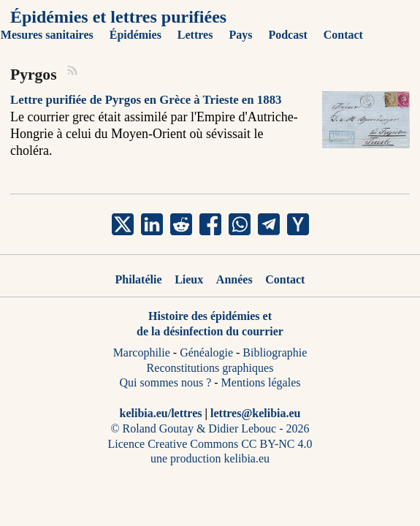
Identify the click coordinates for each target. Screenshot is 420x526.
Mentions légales (261, 382)
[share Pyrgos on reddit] (181, 224)
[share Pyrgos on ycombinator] (298, 224)
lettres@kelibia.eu (255, 413)
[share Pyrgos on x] (123, 224)
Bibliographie (275, 352)
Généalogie (206, 352)
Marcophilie (142, 352)
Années (234, 279)
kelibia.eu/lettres (160, 413)
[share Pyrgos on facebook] (210, 224)
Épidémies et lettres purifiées (118, 17)
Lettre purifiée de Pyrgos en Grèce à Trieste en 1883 (146, 100)
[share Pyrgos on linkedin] (152, 224)
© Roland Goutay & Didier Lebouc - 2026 (210, 428)
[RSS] (73, 72)
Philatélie (139, 279)
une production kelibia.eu (210, 458)
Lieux (189, 279)
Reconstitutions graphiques (210, 368)
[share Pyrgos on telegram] (269, 224)
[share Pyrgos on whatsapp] (240, 224)
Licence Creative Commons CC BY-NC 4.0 (210, 444)
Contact (285, 279)
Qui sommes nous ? (166, 382)
